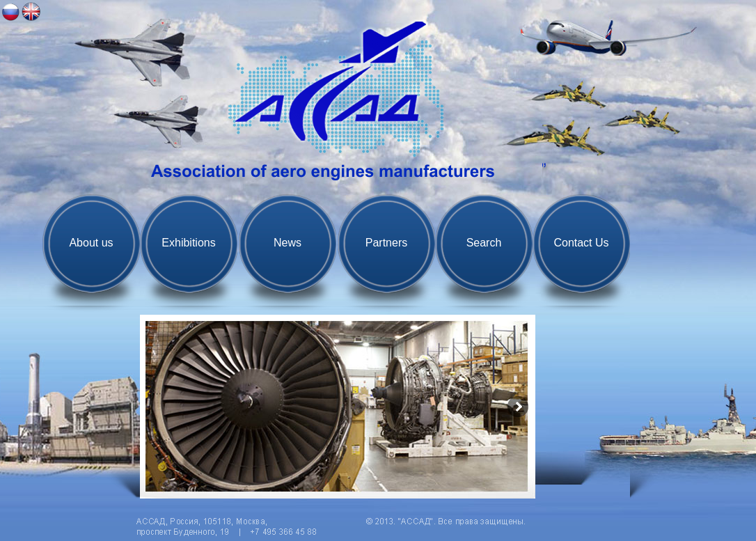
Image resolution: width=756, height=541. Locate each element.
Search (484, 243)
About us (91, 243)
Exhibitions (188, 243)
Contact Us (581, 243)
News (288, 243)
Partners (386, 243)
